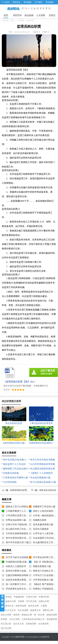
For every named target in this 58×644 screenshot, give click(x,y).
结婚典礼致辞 (40, 520)
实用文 (52, 15)
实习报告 (39, 2)
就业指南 (29, 15)
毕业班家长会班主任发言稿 (19, 589)
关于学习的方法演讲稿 (17, 557)
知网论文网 (44, 601)
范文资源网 (23, 610)
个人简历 (6, 2)
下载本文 (46, 32)
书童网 (21, 601)
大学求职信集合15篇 (43, 580)
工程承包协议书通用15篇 (15, 478)
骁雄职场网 (52, 615)
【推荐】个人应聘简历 (41, 473)
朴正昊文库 (6, 624)
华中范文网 (31, 601)
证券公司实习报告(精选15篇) (20, 524)
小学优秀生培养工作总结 (18, 516)
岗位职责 (30, 20)
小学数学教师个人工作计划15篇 (21, 511)
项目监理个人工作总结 (14, 464)
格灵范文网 (33, 606)
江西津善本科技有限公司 (33, 619)
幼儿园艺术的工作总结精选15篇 (21, 529)
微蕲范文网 (48, 610)
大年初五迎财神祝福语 (17, 533)
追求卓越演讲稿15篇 (43, 524)
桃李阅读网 (21, 606)
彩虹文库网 (6, 615)
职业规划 (50, 2)
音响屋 (8, 597)
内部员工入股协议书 (16, 566)
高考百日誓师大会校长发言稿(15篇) (23, 571)
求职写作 (17, 15)
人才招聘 (41, 15)
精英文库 (9, 606)
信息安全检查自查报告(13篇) (20, 580)
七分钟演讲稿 (10, 482)
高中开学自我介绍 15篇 (17, 542)
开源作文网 (31, 597)
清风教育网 (31, 624)
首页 (6, 15)
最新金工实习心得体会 (17, 507)
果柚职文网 (27, 615)
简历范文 (17, 2)
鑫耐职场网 (20, 637)
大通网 (44, 606)
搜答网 (16, 615)
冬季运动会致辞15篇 (16, 520)
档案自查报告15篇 (42, 566)
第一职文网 (39, 615)
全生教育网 (43, 624)
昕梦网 (4, 619)
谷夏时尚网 (44, 597)
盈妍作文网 (11, 601)
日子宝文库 (11, 610)
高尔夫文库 (18, 624)
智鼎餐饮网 (52, 619)
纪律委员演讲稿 (11, 473)
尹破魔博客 (19, 597)
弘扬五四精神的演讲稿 (17, 575)
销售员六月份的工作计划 (45, 571)
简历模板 (27, 2)
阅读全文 (37, 32)
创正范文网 (6, 628)
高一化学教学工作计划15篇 (19, 584)
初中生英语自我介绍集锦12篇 (20, 538)
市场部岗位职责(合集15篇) (19, 562)
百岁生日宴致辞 (41, 529)
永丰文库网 (14, 619)
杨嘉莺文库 (35, 610)
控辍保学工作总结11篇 (44, 507)
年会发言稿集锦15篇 (40, 478)
